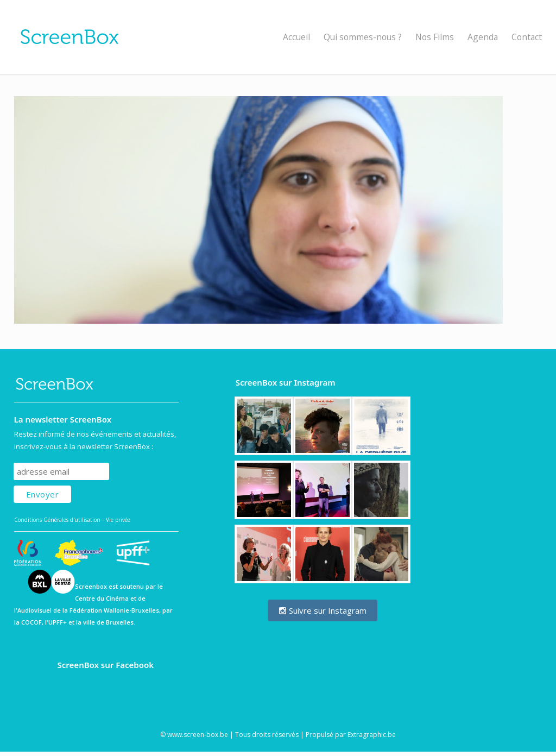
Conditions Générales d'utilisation (57, 520)
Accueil (296, 37)
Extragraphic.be (372, 735)
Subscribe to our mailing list (72, 452)
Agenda (483, 37)
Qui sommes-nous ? (363, 37)
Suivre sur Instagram (323, 610)
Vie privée (118, 520)
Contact (527, 37)
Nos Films (435, 37)
